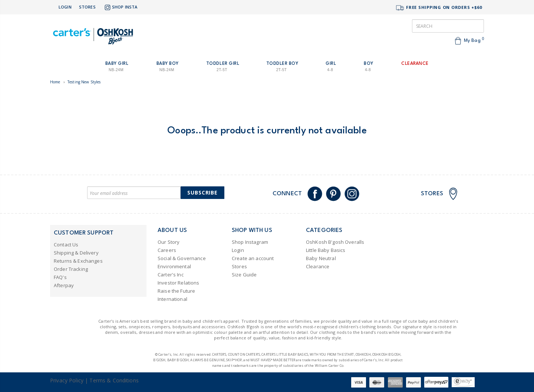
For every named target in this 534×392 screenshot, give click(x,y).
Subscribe (202, 192)
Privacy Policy (67, 380)
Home (55, 82)
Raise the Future (176, 291)
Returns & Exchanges (78, 261)
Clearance (318, 266)
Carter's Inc (171, 275)
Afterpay (64, 285)
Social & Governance (182, 258)
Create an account (253, 258)
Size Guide (244, 275)
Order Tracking (71, 269)
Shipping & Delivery (76, 253)
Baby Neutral (321, 258)
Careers (167, 250)
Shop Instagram (250, 242)
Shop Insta (120, 7)
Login (65, 7)
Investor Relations (179, 283)
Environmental (174, 266)
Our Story (169, 242)
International (172, 299)
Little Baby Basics (326, 250)
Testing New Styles (84, 82)
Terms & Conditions (114, 380)
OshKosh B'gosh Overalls (335, 242)
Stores (87, 7)
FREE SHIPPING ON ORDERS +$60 (439, 8)
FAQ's (60, 277)
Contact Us (66, 245)
